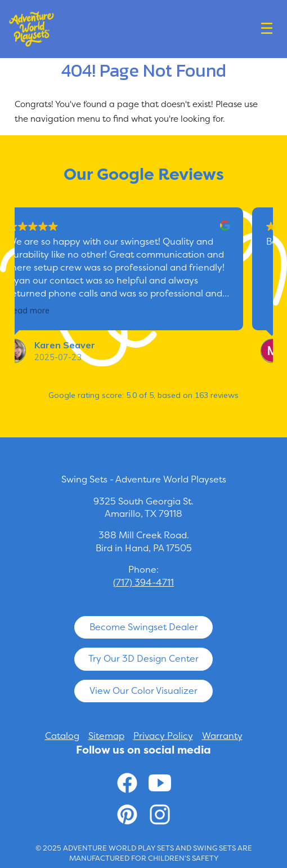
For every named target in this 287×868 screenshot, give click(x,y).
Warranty (222, 736)
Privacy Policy (163, 736)
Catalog (62, 736)
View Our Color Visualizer (143, 691)
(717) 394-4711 (143, 583)
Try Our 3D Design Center (143, 659)
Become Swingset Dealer (144, 627)
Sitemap (106, 736)
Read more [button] (50, 311)
